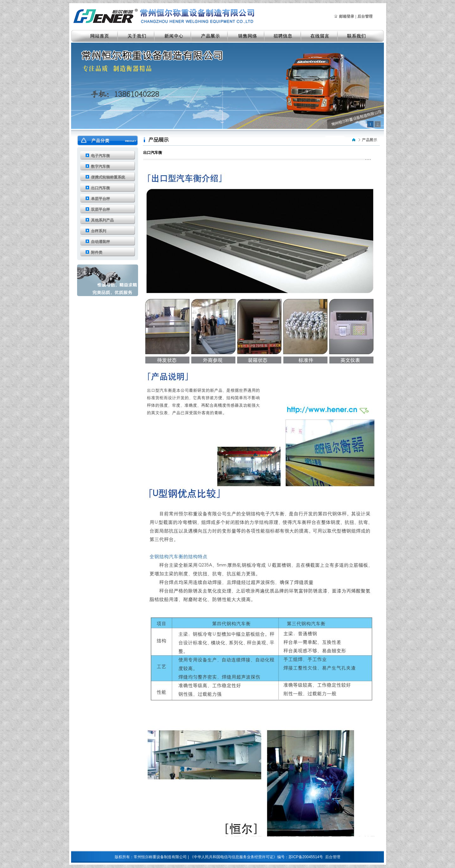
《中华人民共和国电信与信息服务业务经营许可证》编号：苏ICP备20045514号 (256, 857)
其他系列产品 (102, 220)
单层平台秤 (100, 199)
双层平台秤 (100, 209)
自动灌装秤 (100, 242)
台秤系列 (99, 231)
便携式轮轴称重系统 (108, 177)
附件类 (97, 252)
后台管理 (333, 857)
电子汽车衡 (100, 156)
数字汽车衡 (100, 167)
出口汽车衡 (100, 188)
